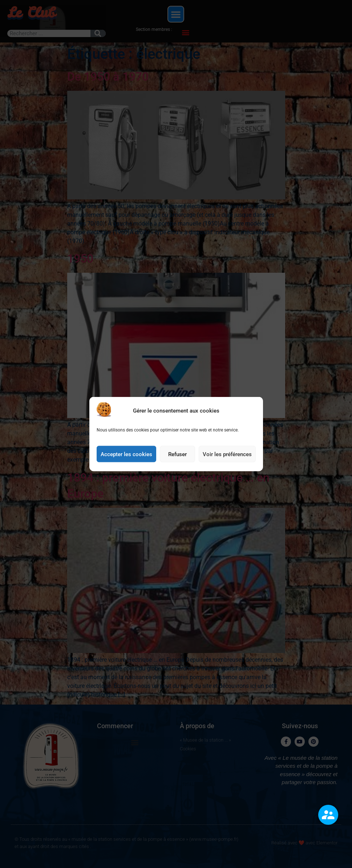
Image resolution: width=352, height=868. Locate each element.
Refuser (177, 457)
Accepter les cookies (126, 457)
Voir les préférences (227, 457)
